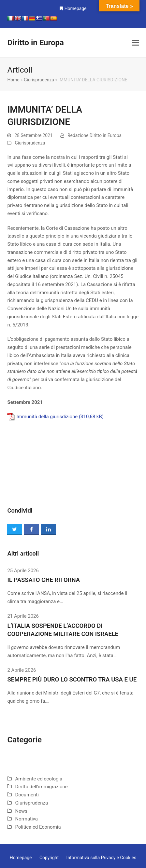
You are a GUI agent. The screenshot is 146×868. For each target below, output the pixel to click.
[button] (135, 43)
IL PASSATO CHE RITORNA (44, 580)
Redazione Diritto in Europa (95, 135)
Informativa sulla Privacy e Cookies (101, 858)
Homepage (76, 8)
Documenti (27, 795)
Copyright (49, 858)
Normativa (26, 819)
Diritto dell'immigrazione (41, 787)
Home (13, 80)
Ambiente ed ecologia (39, 779)
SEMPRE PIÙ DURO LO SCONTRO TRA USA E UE (72, 680)
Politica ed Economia (38, 827)
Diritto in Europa (35, 43)
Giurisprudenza (39, 80)
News (21, 811)
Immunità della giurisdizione (47, 417)
